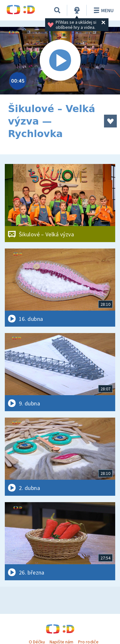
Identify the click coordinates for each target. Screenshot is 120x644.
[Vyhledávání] (57, 10)
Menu (103, 10)
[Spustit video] (60, 61)
